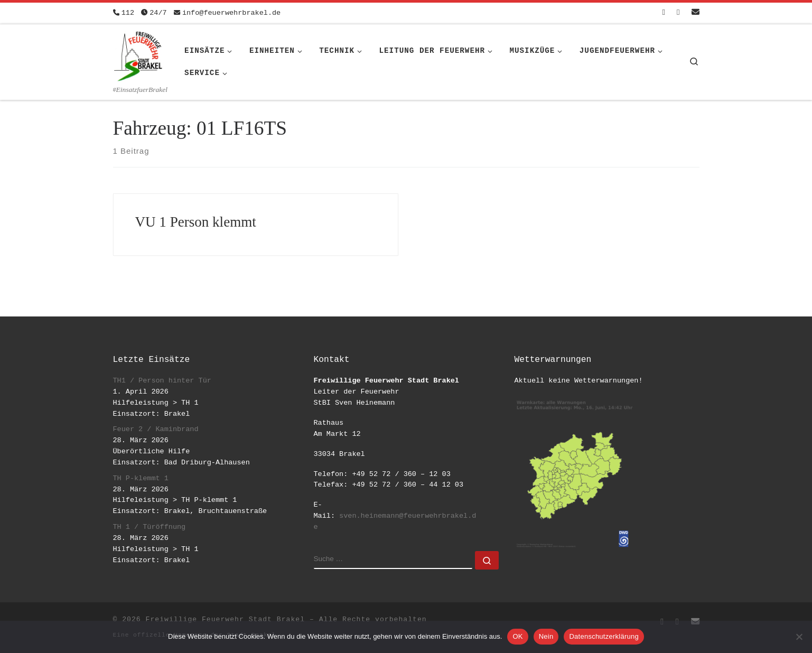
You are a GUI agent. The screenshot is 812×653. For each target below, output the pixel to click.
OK (517, 636)
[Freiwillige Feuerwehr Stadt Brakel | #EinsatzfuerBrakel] (138, 54)
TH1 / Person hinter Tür (162, 381)
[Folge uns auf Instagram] (678, 13)
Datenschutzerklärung (604, 636)
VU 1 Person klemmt (196, 222)
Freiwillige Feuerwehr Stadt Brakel (225, 619)
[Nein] (799, 637)
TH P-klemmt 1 (141, 478)
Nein (546, 636)
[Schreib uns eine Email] (696, 13)
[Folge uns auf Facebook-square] (664, 13)
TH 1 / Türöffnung (150, 527)
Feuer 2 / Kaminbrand (156, 429)
